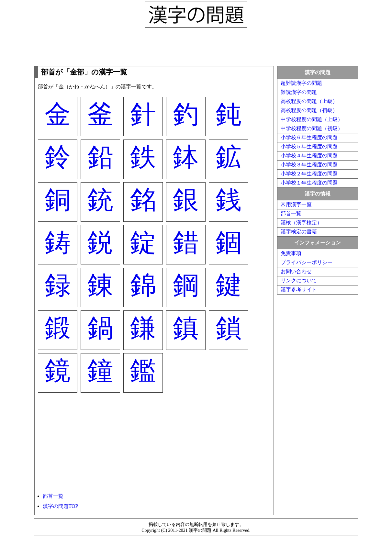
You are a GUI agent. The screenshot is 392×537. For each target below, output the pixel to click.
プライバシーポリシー (307, 262)
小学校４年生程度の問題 (309, 156)
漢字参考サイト (299, 290)
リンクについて (299, 280)
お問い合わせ (296, 271)
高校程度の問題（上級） (309, 101)
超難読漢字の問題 (301, 83)
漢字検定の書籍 (299, 232)
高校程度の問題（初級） (309, 110)
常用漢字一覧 (296, 204)
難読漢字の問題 (299, 92)
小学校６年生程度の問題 (309, 137)
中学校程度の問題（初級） (312, 128)
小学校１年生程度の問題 (309, 183)
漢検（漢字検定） (301, 223)
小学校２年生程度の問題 (309, 174)
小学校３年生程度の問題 (309, 165)
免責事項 (291, 253)
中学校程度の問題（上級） (312, 119)
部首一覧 (53, 496)
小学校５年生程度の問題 (309, 146)
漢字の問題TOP (61, 506)
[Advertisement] (196, 45)
